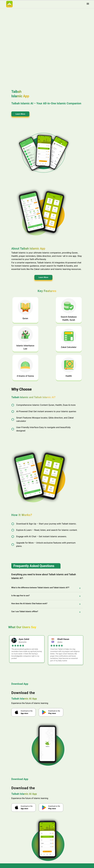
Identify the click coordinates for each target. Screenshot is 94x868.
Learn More (20, 114)
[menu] (88, 4)
